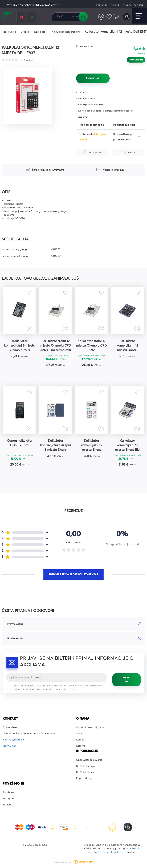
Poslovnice (102, 5)
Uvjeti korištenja (113, 852)
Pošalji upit (93, 78)
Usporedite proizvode (101, 17)
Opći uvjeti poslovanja (89, 760)
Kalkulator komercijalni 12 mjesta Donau (127, 346)
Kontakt (81, 740)
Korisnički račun (127, 17)
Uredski (25, 32)
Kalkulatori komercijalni (66, 32)
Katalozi (115, 5)
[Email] (56, 678)
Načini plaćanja (85, 766)
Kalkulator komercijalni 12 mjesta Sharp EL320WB (91, 446)
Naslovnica (10, 32)
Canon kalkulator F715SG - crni (20, 443)
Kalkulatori (41, 32)
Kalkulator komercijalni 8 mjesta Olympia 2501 (20, 346)
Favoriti (109, 17)
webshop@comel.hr (14, 740)
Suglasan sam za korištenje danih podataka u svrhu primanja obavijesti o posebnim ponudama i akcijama (54, 688)
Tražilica (83, 17)
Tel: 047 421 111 (11, 746)
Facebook (8, 793)
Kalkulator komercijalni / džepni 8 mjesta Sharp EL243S (56, 446)
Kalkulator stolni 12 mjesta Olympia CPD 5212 (91, 346)
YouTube (7, 805)
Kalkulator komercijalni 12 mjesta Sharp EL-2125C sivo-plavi (127, 446)
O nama (139, 5)
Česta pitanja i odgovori (90, 728)
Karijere (81, 746)
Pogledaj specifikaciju (92, 125)
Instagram (9, 799)
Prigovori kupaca (86, 778)
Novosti (127, 5)
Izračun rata (136, 60)
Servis (79, 734)
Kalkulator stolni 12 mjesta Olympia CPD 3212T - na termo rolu (56, 346)
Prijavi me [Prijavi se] (126, 680)
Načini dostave (85, 772)
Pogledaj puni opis (124, 125)
